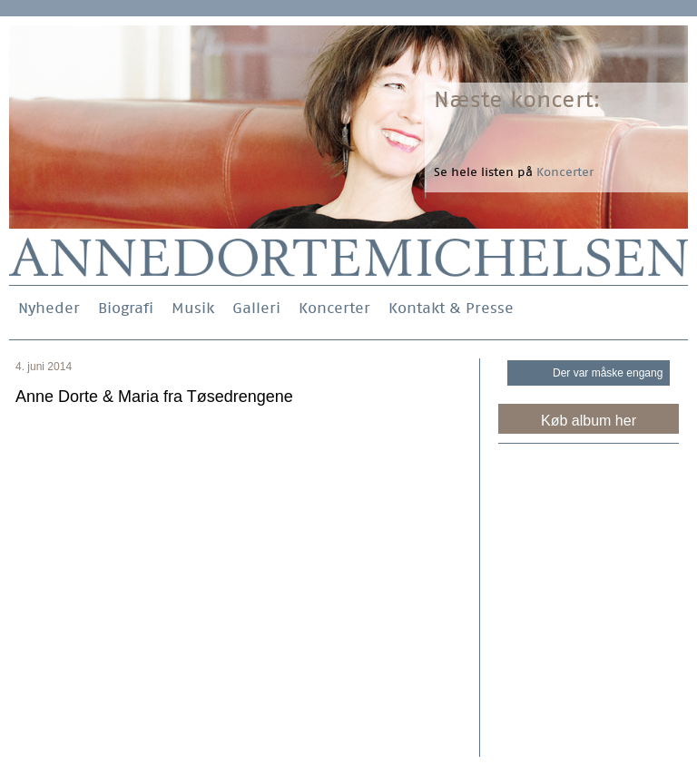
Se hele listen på (514, 172)
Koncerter (334, 308)
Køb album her (589, 421)
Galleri (256, 308)
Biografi (126, 308)
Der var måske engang (608, 373)
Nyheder (49, 308)
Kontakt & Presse (451, 308)
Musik (193, 308)
